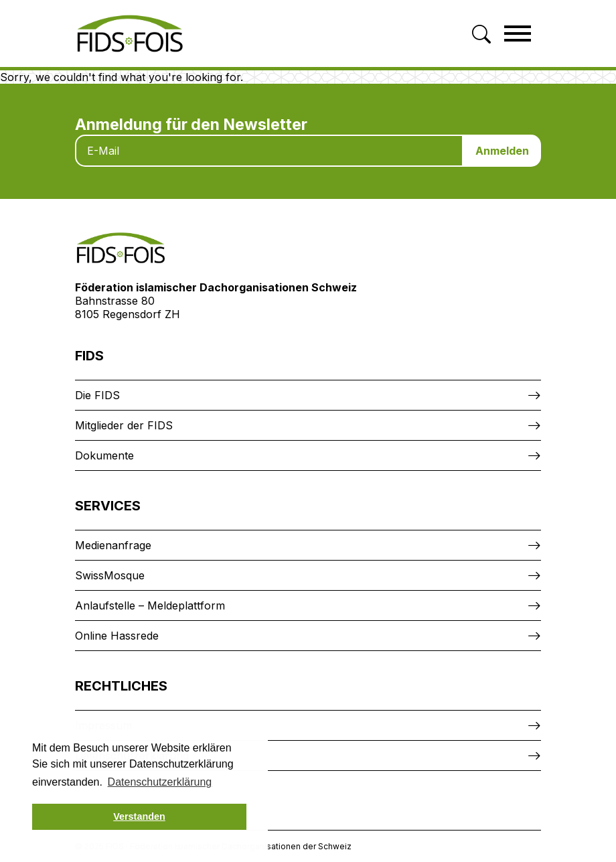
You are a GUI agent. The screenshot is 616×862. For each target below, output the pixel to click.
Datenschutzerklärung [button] (160, 782)
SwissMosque (110, 575)
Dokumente (104, 455)
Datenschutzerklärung (132, 756)
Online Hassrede (117, 636)
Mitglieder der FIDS (124, 425)
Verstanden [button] (139, 816)
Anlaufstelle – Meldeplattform (150, 605)
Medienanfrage (113, 545)
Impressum (103, 725)
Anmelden (502, 151)
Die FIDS (97, 395)
